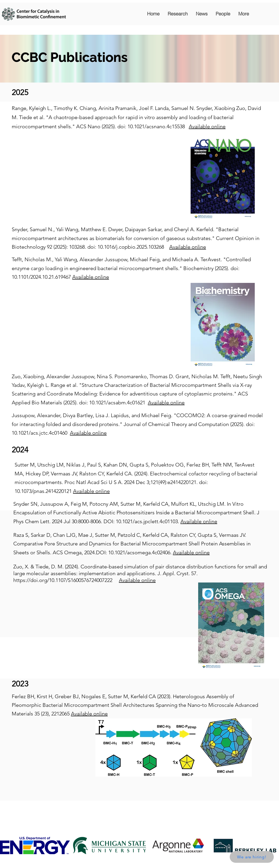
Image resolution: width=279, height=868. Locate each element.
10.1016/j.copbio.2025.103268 (131, 247)
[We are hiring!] (252, 857)
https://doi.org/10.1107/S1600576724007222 (63, 580)
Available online (207, 126)
